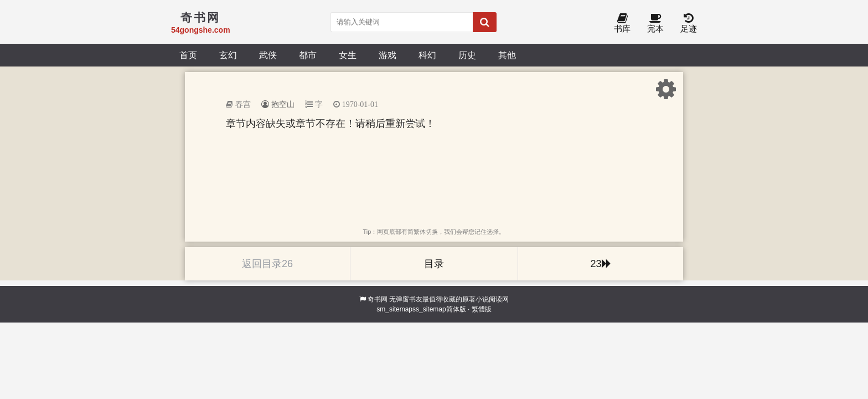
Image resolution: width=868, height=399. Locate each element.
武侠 (268, 55)
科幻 (427, 55)
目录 (434, 264)
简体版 (456, 309)
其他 (507, 55)
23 (600, 264)
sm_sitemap (394, 309)
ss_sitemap (429, 309)
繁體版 (482, 309)
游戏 (387, 55)
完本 (655, 24)
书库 (622, 24)
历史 (467, 55)
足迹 (689, 24)
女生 (348, 55)
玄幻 (228, 55)
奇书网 (378, 299)
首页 (188, 55)
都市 (308, 55)
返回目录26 (267, 264)
